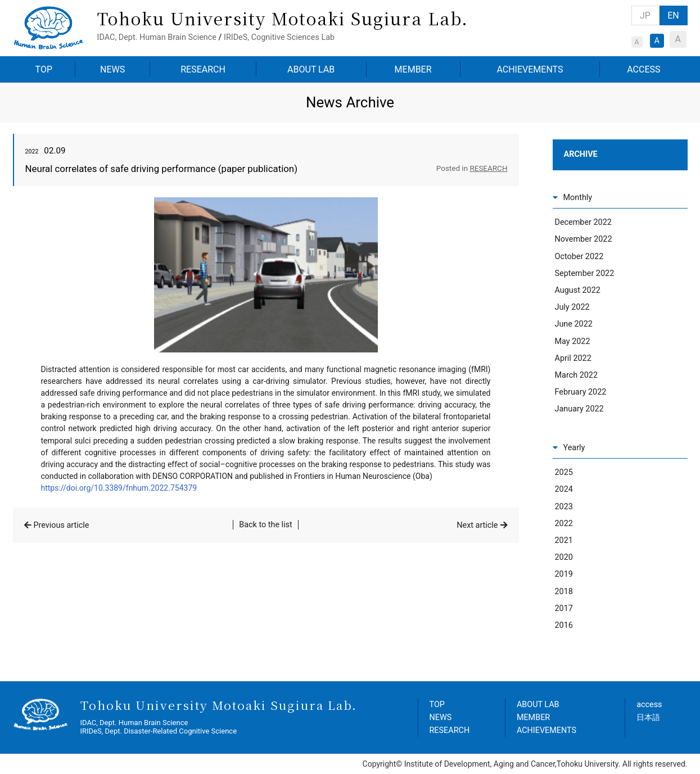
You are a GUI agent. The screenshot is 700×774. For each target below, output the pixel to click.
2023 (564, 507)
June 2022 (574, 324)
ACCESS (643, 69)
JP (645, 15)
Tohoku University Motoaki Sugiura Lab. (283, 18)
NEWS (112, 69)
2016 (564, 625)
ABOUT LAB (311, 69)
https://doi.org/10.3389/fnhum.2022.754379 (119, 488)
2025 (564, 472)
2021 (564, 540)
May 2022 (573, 341)
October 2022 (579, 257)
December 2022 (583, 222)
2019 (564, 574)
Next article (477, 525)
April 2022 (573, 358)
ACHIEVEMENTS (530, 69)
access (649, 705)
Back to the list (266, 525)
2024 (564, 489)
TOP (44, 69)
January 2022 (579, 409)
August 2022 (578, 290)
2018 (564, 592)
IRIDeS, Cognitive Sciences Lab (279, 37)
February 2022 (581, 392)
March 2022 (577, 375)
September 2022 (585, 273)
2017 (564, 608)
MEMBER (413, 69)
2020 (564, 557)
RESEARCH (203, 69)
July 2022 (572, 307)
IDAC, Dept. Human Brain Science (157, 37)
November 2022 (584, 239)
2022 (564, 524)
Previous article (62, 525)
